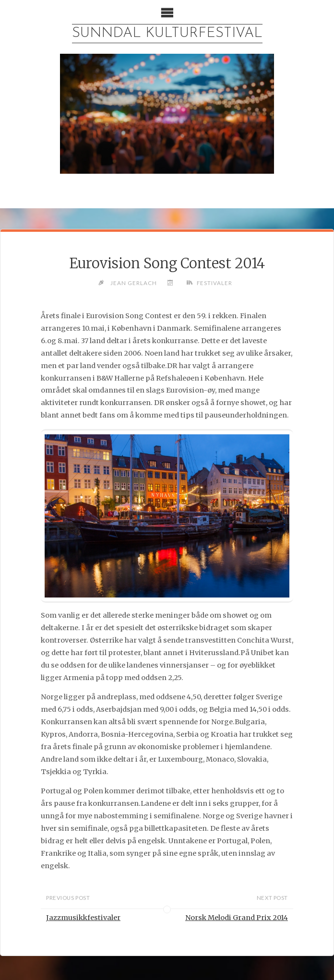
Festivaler (215, 283)
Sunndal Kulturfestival (167, 33)
